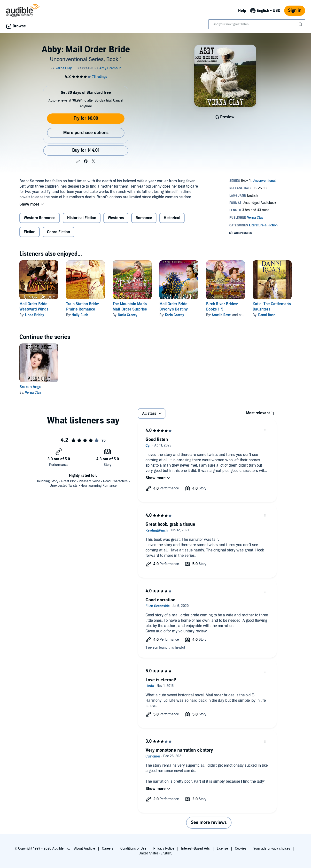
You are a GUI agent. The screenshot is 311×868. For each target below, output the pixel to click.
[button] (78, 161)
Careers (108, 848)
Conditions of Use (133, 848)
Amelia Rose (221, 315)
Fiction (30, 232)
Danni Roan (267, 315)
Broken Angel (31, 387)
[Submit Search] (301, 24)
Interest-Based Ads (195, 848)
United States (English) (155, 853)
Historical (172, 218)
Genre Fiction (58, 232)
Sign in (295, 11)
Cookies (241, 848)
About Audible (85, 848)
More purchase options (86, 133)
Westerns (116, 218)
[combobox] (257, 24)
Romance (144, 218)
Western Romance (40, 218)
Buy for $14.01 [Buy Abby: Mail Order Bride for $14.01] (86, 150)
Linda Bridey (35, 315)
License (222, 848)
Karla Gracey (128, 315)
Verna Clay (33, 393)
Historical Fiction (82, 218)
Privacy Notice (164, 848)
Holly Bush (80, 315)
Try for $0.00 (86, 118)
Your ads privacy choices (272, 848)
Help (242, 11)
